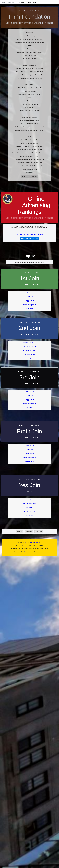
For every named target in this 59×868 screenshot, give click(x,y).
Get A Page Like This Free (29, 238)
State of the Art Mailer (30, 350)
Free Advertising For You (29, 305)
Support (40, 234)
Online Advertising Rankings (34, 205)
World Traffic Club (29, 512)
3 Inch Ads (29, 516)
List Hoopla (29, 358)
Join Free (39, 532)
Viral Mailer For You (29, 346)
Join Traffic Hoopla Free (30, 176)
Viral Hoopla (29, 408)
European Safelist (29, 354)
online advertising (28, 552)
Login (35, 2)
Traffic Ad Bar (29, 293)
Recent (29, 2)
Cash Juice (29, 500)
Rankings (26, 234)
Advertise (21, 2)
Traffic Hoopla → (8, 2)
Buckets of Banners (29, 504)
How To (20, 532)
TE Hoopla (30, 309)
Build (31, 234)
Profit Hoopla (29, 462)
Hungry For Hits (29, 301)
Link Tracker (29, 508)
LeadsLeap (29, 297)
